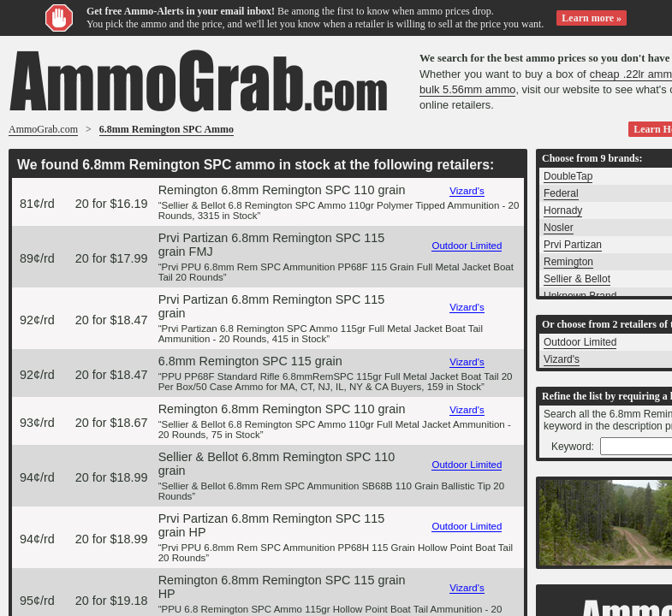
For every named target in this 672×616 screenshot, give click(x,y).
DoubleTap (568, 176)
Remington (568, 262)
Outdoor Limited (467, 246)
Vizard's (467, 191)
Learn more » (592, 18)
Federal (561, 193)
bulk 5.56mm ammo (467, 89)
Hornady (563, 210)
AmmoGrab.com (43, 129)
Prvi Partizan (573, 245)
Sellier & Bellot (577, 279)
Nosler (559, 228)
